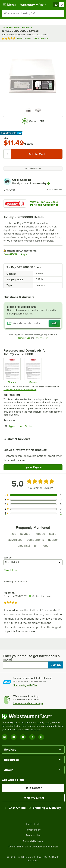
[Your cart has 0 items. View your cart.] (59, 5)
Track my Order (33, 798)
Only (6, 138)
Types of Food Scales (30, 426)
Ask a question (41, 38)
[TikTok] (32, 737)
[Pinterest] (41, 737)
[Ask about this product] (33, 323)
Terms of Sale (33, 824)
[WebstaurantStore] (33, 716)
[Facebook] (23, 737)
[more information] (49, 184)
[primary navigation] (9, 5)
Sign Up (56, 665)
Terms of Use (24, 338)
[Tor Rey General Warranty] (33, 371)
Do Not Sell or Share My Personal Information (33, 847)
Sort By (7, 558)
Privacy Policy (41, 338)
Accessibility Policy (33, 841)
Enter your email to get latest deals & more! (31, 658)
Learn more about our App (28, 703)
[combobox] (33, 13)
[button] (28, 110)
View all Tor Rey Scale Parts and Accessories (44, 203)
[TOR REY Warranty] (12, 371)
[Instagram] (5, 737)
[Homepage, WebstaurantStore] (33, 5)
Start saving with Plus (25, 685)
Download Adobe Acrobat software (20, 390)
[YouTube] (14, 737)
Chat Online (15, 808)
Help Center (33, 788)
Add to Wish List (33, 168)
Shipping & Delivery (45, 808)
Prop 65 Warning (14, 254)
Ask (54, 323)
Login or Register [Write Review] (33, 467)
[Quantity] (7, 154)
